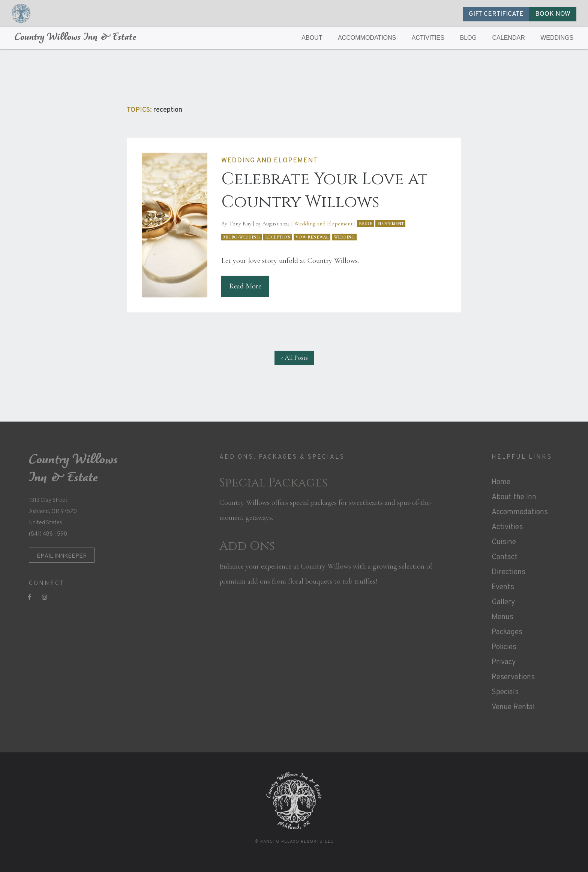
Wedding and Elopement (323, 224)
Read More (245, 286)
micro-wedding (241, 237)
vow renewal (312, 237)
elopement (391, 224)
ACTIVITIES (428, 38)
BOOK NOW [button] (553, 14)
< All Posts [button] (294, 358)
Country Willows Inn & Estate (76, 38)
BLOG (468, 38)
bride (365, 224)
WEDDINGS (557, 38)
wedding (344, 237)
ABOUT (312, 38)
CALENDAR (509, 38)
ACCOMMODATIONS (367, 38)
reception (278, 237)
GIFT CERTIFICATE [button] (496, 14)
